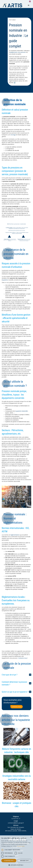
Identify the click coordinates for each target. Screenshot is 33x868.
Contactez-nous (23, 658)
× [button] (31, 837)
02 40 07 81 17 (16, 819)
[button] (29, 5)
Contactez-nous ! (17, 707)
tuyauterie (5, 280)
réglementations (15, 535)
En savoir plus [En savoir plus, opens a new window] (21, 846)
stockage (13, 135)
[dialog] (16, 852)
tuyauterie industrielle (22, 411)
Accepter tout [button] (9, 861)
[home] (13, 5)
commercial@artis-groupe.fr (16, 823)
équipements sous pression (18, 52)
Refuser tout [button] (24, 861)
